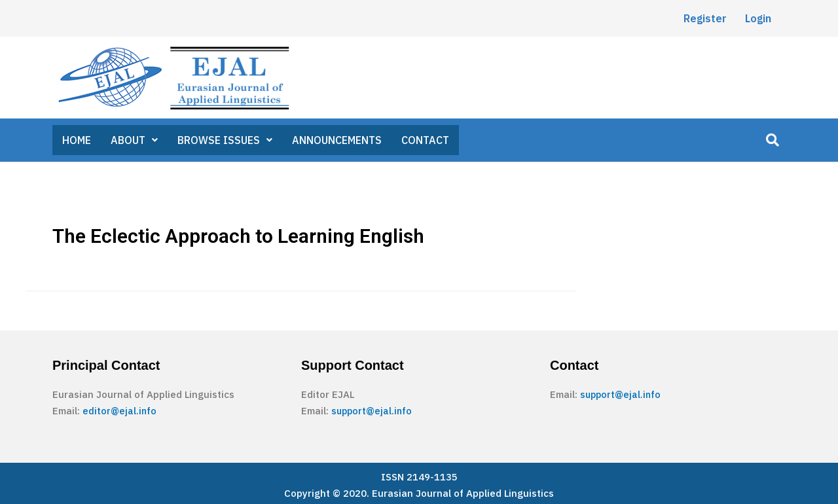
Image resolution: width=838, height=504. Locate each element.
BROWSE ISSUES (226, 138)
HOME (77, 138)
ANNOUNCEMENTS (338, 138)
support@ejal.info (373, 407)
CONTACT (427, 138)
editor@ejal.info (120, 407)
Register (705, 18)
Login (758, 18)
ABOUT (135, 138)
